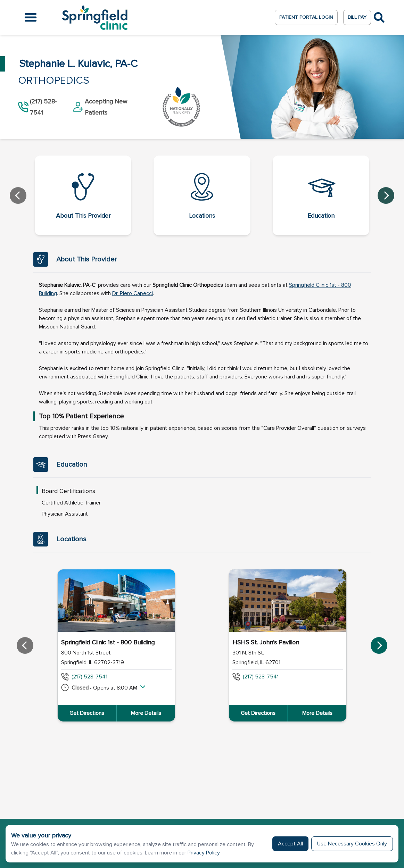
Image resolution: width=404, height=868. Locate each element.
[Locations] (202, 195)
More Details (146, 713)
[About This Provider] (83, 195)
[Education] (321, 195)
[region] (202, 645)
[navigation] (202, 195)
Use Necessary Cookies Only (352, 844)
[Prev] (18, 195)
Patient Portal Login (306, 17)
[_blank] (133, 293)
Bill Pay (357, 17)
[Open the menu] (31, 17)
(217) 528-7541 (89, 677)
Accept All (290, 844)
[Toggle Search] (379, 18)
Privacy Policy (204, 853)
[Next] (386, 195)
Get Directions (87, 713)
